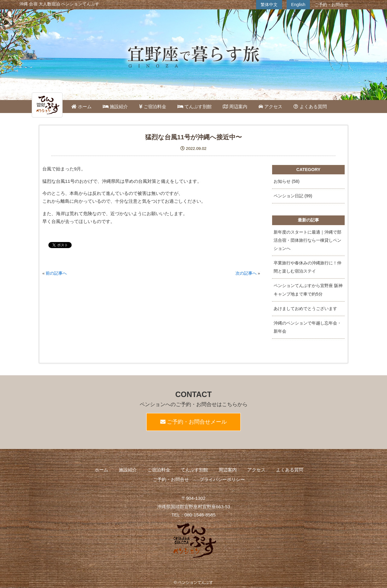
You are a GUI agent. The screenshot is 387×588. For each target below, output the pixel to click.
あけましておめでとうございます (305, 309)
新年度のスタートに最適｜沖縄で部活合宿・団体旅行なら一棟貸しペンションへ (307, 240)
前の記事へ (56, 273)
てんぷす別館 (195, 107)
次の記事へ (246, 273)
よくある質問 (310, 107)
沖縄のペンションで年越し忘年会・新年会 (307, 327)
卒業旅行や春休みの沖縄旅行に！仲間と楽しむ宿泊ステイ (307, 267)
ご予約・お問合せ (331, 5)
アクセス (270, 107)
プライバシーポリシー (222, 479)
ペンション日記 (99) (293, 196)
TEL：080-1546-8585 (193, 515)
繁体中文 (269, 5)
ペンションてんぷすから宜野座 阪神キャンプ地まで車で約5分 (308, 290)
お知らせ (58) (287, 181)
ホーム (81, 107)
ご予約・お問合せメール (194, 422)
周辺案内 (235, 107)
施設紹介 (115, 107)
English (298, 5)
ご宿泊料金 (153, 107)
